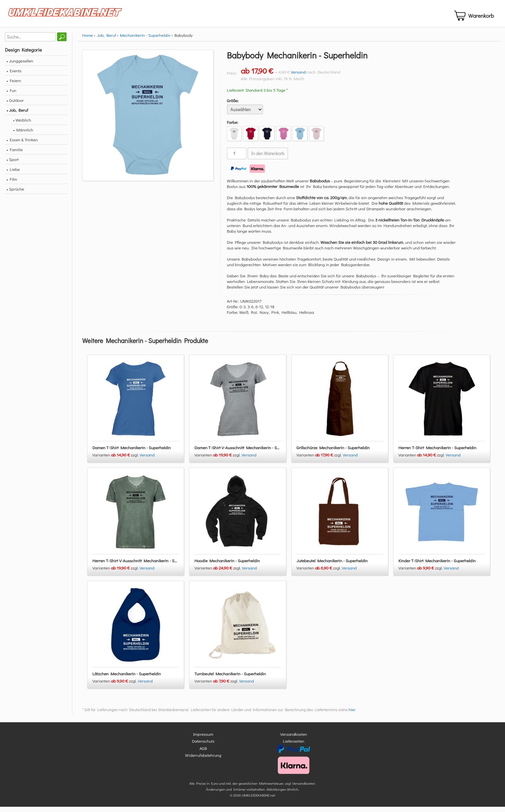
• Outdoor (15, 106)
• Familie (15, 155)
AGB (203, 754)
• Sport (13, 165)
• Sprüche (15, 194)
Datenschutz (203, 746)
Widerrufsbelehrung (203, 761)
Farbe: (233, 128)
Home (87, 41)
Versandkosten (294, 740)
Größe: (233, 106)
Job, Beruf (107, 41)
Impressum (203, 740)
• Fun (12, 96)
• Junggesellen (20, 66)
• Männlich (23, 135)
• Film (12, 185)
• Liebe (13, 175)
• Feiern (14, 86)
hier (352, 715)
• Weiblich (22, 125)
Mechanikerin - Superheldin (145, 41)
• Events (14, 76)
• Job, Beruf (17, 116)
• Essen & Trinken (22, 145)
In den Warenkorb (268, 159)
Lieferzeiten (294, 746)
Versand (298, 77)
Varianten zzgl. (116, 460)
